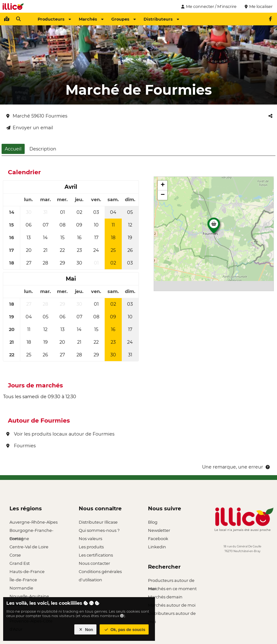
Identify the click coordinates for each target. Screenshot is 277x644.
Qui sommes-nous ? (99, 530)
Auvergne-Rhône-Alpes (34, 522)
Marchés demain (165, 597)
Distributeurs (161, 19)
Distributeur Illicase (98, 522)
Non (86, 630)
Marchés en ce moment (172, 589)
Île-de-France (23, 580)
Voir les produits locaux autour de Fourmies (60, 434)
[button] (214, 227)
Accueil (13, 149)
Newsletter (159, 530)
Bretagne (19, 539)
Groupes (123, 19)
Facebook (158, 539)
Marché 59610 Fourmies (37, 116)
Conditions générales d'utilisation (100, 572)
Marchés (91, 19)
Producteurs (54, 19)
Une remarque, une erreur (236, 467)
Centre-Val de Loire (29, 547)
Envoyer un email (30, 128)
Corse (15, 555)
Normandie (21, 588)
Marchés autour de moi (172, 605)
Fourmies (21, 446)
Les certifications (96, 555)
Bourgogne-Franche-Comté (31, 531)
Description (43, 149)
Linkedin (157, 547)
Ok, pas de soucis (124, 630)
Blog (153, 522)
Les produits (91, 547)
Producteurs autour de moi (171, 581)
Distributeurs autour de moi (172, 614)
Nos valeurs (90, 539)
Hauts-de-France (27, 571)
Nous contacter (94, 563)
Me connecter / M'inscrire (208, 6)
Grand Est (20, 563)
